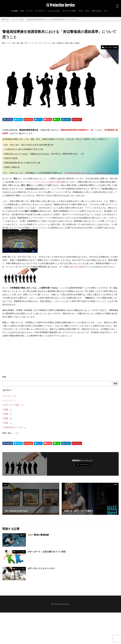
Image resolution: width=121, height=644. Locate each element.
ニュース (10, 400)
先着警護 (59, 43)
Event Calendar (54, 11)
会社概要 (15, 11)
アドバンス (30, 43)
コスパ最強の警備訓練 (38, 535)
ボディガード (39, 43)
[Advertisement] (62, 359)
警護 (22, 43)
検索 (4, 377)
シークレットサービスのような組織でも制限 (42, 182)
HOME (7, 19)
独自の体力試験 (76, 267)
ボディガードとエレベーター (41, 568)
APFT (31, 263)
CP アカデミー (40, 11)
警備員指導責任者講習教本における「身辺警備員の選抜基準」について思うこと (52, 19)
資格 (8, 423)
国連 (18, 43)
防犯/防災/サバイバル (15, 427)
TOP (106, 11)
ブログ (81, 11)
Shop (87, 11)
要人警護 (66, 43)
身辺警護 (77, 43)
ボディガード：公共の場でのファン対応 (47, 552)
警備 (8, 414)
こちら (16, 433)
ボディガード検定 (69, 11)
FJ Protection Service (60, 5)
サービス (29, 11)
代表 (22, 11)
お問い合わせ (97, 11)
